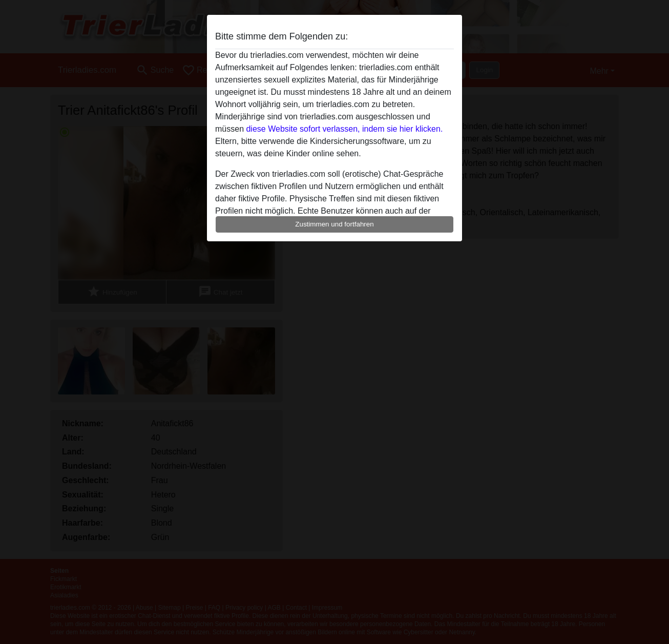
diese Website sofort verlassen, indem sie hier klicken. (344, 129)
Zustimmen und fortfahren (334, 224)
